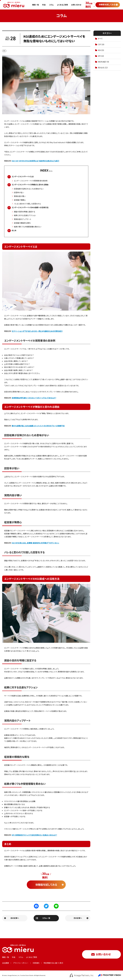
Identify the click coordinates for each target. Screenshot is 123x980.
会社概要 (6, 963)
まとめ (14, 230)
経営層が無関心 (20, 200)
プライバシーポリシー (21, 963)
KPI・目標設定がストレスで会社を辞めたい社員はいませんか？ (34, 835)
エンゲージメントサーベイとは (23, 176)
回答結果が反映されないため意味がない (29, 189)
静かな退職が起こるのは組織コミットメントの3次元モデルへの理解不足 (38, 426)
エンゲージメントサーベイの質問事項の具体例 (31, 181)
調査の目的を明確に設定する (25, 212)
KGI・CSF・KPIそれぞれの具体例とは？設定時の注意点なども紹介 (35, 161)
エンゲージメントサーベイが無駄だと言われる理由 (30, 185)
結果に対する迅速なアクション (25, 215)
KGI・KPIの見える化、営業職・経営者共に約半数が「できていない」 (35, 543)
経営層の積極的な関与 (22, 223)
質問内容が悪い (20, 196)
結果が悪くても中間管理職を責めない (28, 227)
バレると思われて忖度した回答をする (27, 204)
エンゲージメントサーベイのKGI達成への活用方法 (30, 207)
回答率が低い (19, 192)
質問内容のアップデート (23, 219)
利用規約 (36, 963)
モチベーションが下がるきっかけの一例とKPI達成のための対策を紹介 (37, 331)
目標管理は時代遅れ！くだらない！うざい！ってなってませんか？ (34, 398)
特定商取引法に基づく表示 (53, 963)
